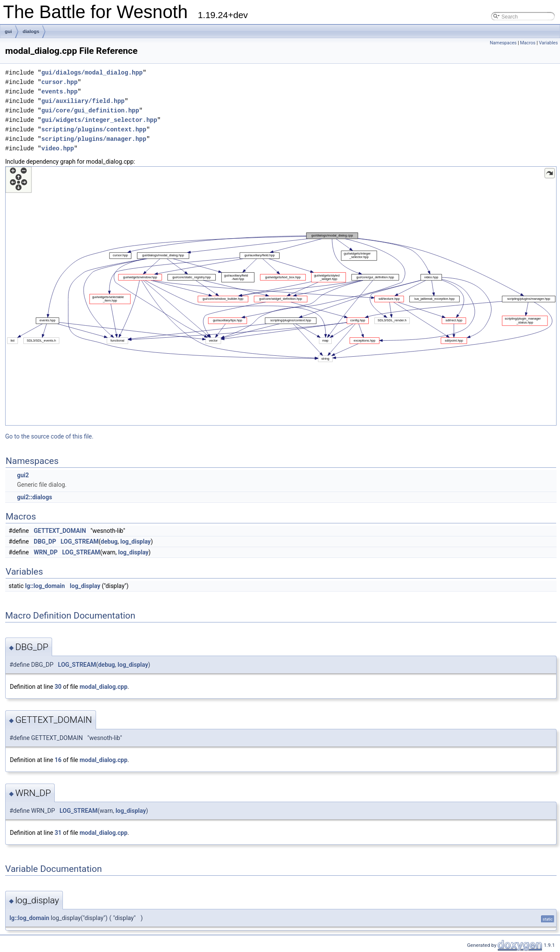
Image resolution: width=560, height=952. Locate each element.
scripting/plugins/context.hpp (94, 129)
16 (58, 760)
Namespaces (503, 43)
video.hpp (58, 148)
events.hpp (59, 92)
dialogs (31, 31)
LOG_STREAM (80, 541)
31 (58, 833)
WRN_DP (45, 552)
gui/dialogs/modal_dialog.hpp (92, 73)
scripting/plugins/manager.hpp (94, 139)
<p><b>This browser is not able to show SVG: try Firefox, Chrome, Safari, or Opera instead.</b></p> (281, 296)
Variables (548, 43)
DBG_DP (45, 541)
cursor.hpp (59, 82)
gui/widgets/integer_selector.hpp (99, 120)
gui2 (23, 475)
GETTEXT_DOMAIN (60, 531)
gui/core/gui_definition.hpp (90, 110)
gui (8, 31)
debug (109, 541)
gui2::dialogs (34, 497)
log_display (135, 541)
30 (58, 687)
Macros (528, 43)
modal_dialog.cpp (104, 687)
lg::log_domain (45, 586)
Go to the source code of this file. (49, 436)
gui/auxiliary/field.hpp (83, 101)
